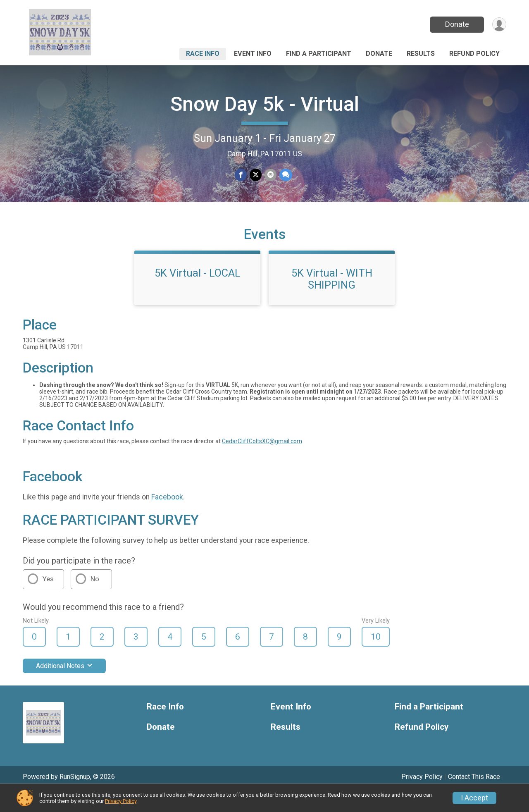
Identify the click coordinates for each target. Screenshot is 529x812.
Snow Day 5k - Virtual (265, 104)
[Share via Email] (270, 175)
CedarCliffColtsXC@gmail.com (262, 461)
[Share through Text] (285, 175)
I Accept (474, 798)
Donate (456, 24)
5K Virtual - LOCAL (198, 293)
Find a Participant (319, 54)
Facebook (167, 517)
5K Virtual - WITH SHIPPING (332, 299)
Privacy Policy (121, 801)
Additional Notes (64, 686)
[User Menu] (499, 25)
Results (421, 54)
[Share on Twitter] (256, 175)
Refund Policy (474, 54)
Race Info (203, 54)
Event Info (253, 54)
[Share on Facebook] (241, 175)
